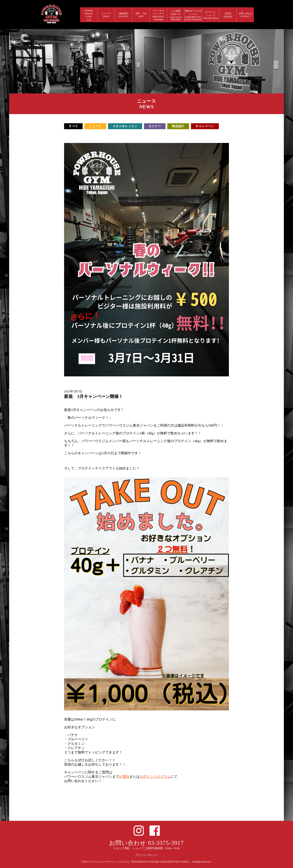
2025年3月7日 (73, 391)
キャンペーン (205, 126)
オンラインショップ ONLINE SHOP (210, 15)
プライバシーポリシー (146, 855)
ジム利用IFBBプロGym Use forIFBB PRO (176, 15)
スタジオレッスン (125, 126)
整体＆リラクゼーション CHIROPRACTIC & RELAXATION (193, 15)
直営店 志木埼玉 (228, 15)
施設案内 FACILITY (123, 15)
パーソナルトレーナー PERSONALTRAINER (158, 15)
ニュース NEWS (106, 15)
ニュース (95, 126)
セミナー (155, 126)
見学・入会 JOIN (141, 15)
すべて (73, 126)
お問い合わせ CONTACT (245, 15)
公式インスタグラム (155, 777)
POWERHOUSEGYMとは (89, 15)
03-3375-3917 (166, 843)
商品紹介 (178, 126)
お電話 (124, 777)
